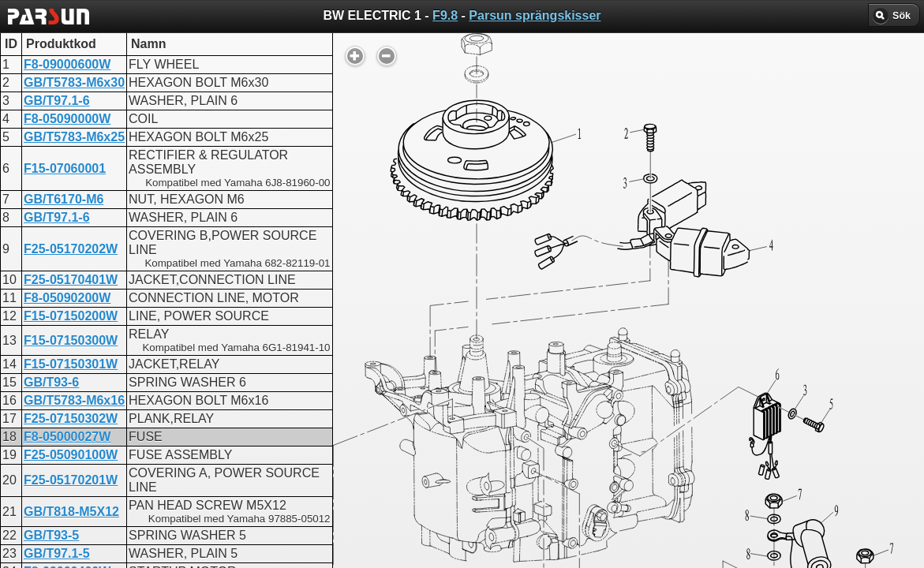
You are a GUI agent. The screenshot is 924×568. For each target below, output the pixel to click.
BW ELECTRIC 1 (422, 400)
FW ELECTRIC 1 (422, 414)
